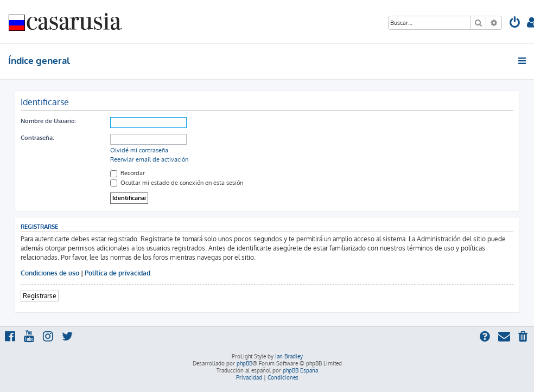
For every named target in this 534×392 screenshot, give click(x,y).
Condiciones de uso (50, 273)
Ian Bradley (289, 356)
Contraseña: (37, 138)
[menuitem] (515, 24)
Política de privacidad (117, 273)
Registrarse (40, 296)
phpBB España (300, 370)
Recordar (128, 173)
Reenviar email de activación (149, 159)
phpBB (244, 363)
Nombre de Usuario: (48, 121)
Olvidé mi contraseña (139, 150)
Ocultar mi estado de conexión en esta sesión (177, 183)
